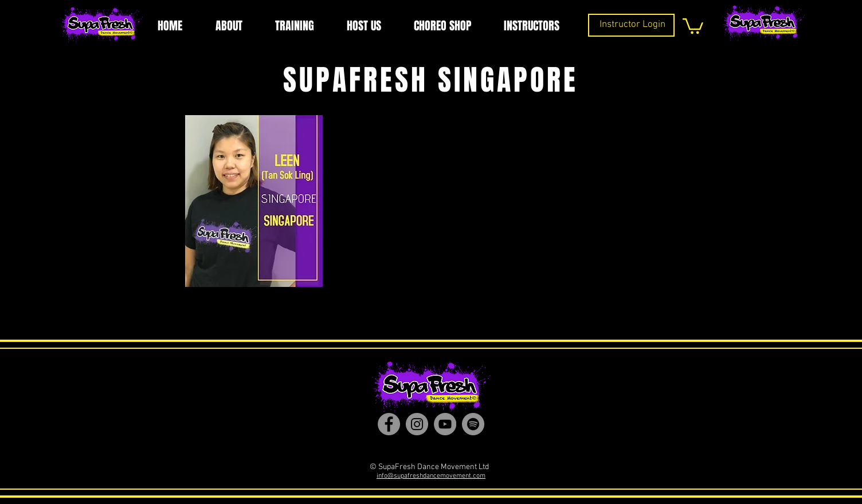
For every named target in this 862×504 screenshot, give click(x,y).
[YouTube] (445, 424)
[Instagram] (417, 424)
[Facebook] (389, 424)
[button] (693, 25)
